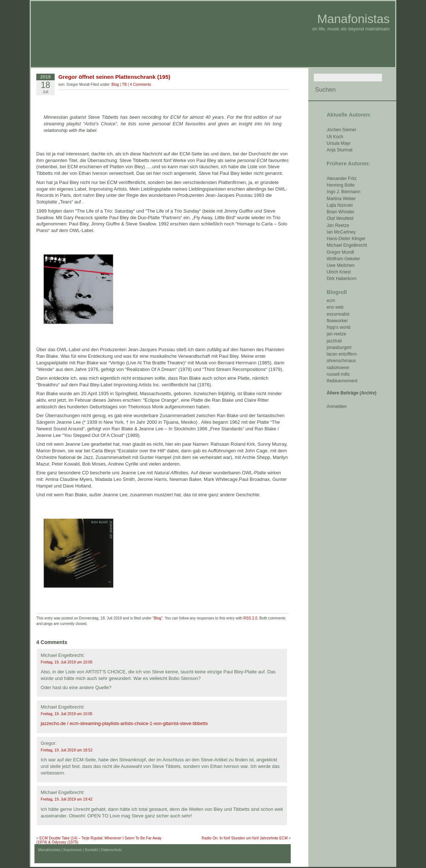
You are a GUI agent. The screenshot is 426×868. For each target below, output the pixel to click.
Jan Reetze (338, 225)
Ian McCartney (341, 232)
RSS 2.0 (250, 618)
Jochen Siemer (341, 130)
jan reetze (336, 334)
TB (124, 84)
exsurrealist (338, 314)
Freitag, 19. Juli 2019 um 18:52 (67, 750)
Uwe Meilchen (341, 265)
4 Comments (140, 84)
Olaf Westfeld (340, 218)
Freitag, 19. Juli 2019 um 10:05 (67, 662)
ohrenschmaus (341, 361)
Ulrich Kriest (339, 272)
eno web (335, 307)
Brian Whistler (341, 212)
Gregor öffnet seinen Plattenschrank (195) (114, 77)
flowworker (337, 321)
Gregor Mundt (340, 252)
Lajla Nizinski (340, 205)
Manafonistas (353, 19)
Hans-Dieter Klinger (346, 239)
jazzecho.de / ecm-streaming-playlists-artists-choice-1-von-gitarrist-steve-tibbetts (124, 723)
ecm (331, 301)
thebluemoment (342, 381)
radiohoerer (338, 368)
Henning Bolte (341, 185)
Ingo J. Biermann (344, 192)
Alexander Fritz (342, 179)
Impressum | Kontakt (81, 850)
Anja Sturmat (339, 150)
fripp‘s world (339, 327)
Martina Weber (341, 199)
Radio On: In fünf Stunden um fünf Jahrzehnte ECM (245, 838)
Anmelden (337, 407)
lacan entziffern (342, 354)
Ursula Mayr (339, 143)
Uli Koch (335, 137)
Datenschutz (111, 850)
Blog (115, 84)
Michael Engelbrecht (347, 245)
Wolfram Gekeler (343, 259)
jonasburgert (339, 347)
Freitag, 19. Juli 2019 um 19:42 (67, 799)
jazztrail (334, 341)
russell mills (338, 374)
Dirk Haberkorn (342, 279)
